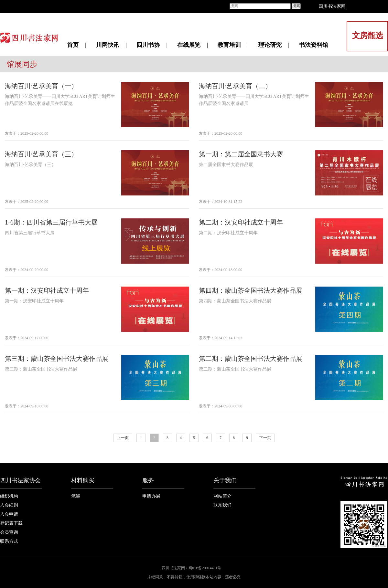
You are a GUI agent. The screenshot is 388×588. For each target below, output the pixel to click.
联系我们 (222, 505)
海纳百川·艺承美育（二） (235, 86)
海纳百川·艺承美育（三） (41, 154)
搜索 (296, 6)
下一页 (265, 438)
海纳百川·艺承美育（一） (41, 86)
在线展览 (189, 45)
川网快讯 (108, 45)
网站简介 (222, 496)
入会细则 (9, 505)
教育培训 (229, 45)
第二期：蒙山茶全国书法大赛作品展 (251, 359)
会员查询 (9, 532)
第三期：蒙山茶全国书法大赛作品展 (57, 359)
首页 (73, 45)
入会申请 (9, 514)
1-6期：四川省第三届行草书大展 (51, 222)
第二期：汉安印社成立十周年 (241, 222)
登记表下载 (11, 523)
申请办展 (151, 496)
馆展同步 (22, 64)
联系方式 (9, 541)
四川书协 (148, 45)
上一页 (123, 438)
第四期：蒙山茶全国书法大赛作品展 (251, 290)
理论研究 (270, 45)
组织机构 (9, 496)
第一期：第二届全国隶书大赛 (241, 154)
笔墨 (76, 496)
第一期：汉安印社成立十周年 (47, 290)
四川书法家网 (332, 6)
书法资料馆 (314, 45)
